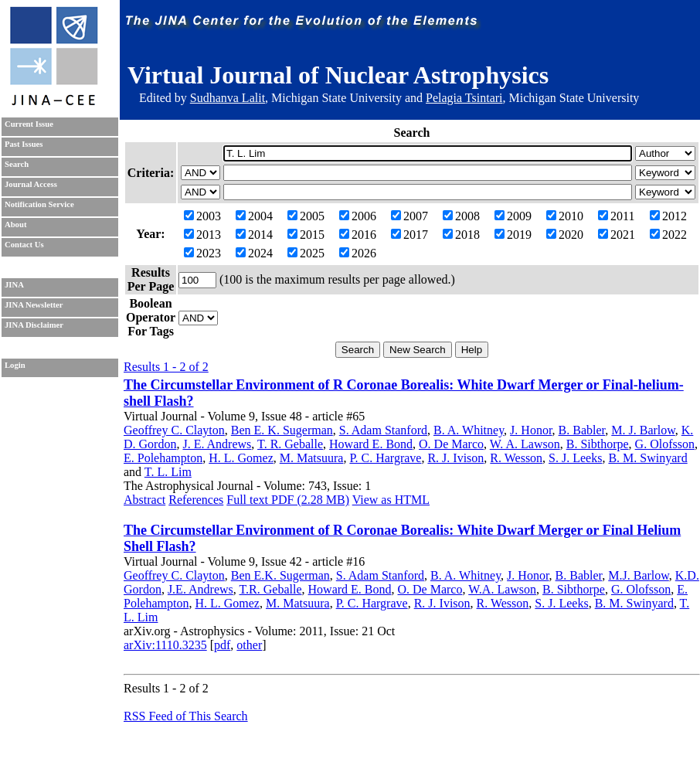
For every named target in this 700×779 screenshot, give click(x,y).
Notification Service (39, 204)
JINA (14, 285)
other (249, 645)
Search (17, 164)
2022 (668, 235)
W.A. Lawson (502, 589)
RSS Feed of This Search (186, 716)
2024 (254, 253)
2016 (358, 235)
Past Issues (24, 144)
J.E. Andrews (200, 589)
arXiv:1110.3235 (165, 645)
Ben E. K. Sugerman (282, 430)
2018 (461, 235)
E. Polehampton (163, 458)
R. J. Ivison (455, 458)
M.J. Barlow (639, 575)
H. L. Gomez (241, 458)
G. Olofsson (665, 444)
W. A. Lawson (525, 444)
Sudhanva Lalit (228, 98)
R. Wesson (516, 458)
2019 (513, 235)
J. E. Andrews (217, 444)
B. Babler (582, 430)
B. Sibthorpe (598, 444)
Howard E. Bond (371, 444)
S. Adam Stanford (383, 430)
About (15, 225)
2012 (668, 216)
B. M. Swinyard (647, 458)
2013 (202, 235)
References (196, 500)
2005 (306, 216)
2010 (565, 216)
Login (15, 365)
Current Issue (29, 124)
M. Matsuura (312, 458)
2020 (565, 235)
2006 (358, 216)
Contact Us (24, 245)
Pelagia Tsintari (464, 98)
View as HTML (391, 500)
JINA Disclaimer (34, 325)
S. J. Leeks (575, 458)
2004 (254, 216)
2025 (306, 253)
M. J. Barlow (643, 430)
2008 (461, 216)
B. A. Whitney (469, 430)
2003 (202, 216)
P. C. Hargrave (385, 458)
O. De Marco (451, 444)
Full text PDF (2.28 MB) (288, 500)
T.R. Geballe (271, 589)
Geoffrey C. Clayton (174, 430)
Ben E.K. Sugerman (280, 575)
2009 (513, 216)
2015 (306, 235)
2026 (358, 253)
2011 (616, 216)
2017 (409, 235)
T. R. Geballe (290, 444)
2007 (409, 216)
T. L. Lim (168, 472)
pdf (222, 645)
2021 (617, 235)
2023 (202, 253)
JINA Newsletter (34, 305)
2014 (254, 235)
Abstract (144, 500)
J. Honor (531, 430)
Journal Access (31, 184)
